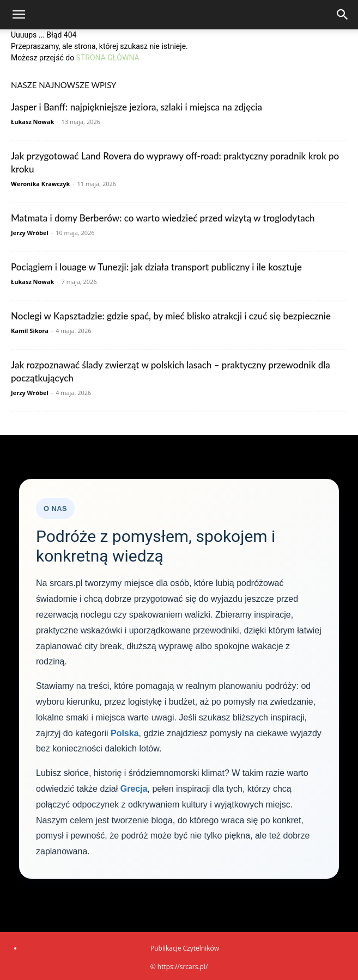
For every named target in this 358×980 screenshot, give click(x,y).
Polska (125, 733)
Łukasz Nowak (32, 122)
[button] (19, 15)
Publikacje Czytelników (185, 948)
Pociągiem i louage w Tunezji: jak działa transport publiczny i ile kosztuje (156, 267)
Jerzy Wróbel (30, 233)
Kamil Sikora (30, 331)
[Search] (343, 15)
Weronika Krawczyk (40, 184)
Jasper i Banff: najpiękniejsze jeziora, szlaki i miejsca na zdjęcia (136, 107)
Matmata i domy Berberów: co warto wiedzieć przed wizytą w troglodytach (163, 218)
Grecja (134, 789)
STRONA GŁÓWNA (108, 58)
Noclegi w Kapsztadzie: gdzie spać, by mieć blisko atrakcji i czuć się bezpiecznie (171, 316)
